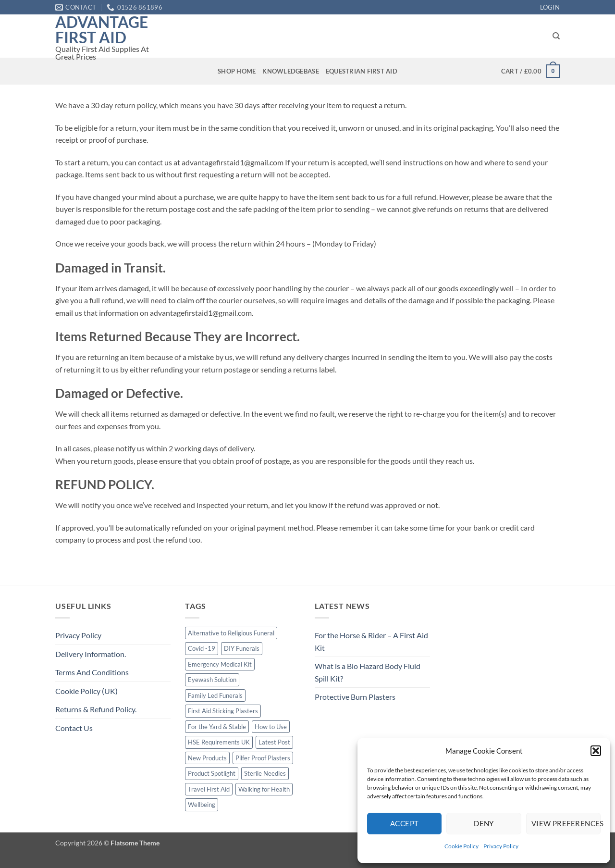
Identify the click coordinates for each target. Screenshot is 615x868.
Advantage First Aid (102, 30)
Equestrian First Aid (362, 71)
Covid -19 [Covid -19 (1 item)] (202, 648)
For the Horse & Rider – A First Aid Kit (371, 641)
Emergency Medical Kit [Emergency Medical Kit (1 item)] (220, 664)
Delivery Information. (91, 654)
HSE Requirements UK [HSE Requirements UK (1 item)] (219, 742)
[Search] (556, 36)
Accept (405, 823)
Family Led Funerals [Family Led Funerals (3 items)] (215, 695)
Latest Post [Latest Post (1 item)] (274, 742)
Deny (484, 823)
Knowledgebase (290, 71)
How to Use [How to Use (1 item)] (271, 727)
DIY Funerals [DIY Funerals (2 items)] (242, 648)
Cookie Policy (461, 846)
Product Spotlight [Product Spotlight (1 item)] (212, 773)
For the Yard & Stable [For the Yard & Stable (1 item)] (217, 727)
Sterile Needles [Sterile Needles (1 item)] (265, 773)
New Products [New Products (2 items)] (207, 758)
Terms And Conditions (92, 672)
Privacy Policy (501, 846)
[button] (596, 751)
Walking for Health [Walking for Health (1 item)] (264, 789)
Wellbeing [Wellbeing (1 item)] (202, 805)
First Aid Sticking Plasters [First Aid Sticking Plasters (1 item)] (223, 711)
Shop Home (237, 71)
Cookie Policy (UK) (86, 691)
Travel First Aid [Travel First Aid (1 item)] (209, 789)
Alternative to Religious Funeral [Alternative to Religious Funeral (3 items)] (231, 633)
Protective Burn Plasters (355, 697)
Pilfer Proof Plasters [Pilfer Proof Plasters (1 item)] (263, 758)
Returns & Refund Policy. (96, 709)
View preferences (566, 823)
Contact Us (74, 728)
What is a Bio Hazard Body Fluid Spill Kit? (368, 672)
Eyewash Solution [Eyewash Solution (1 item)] (212, 680)
